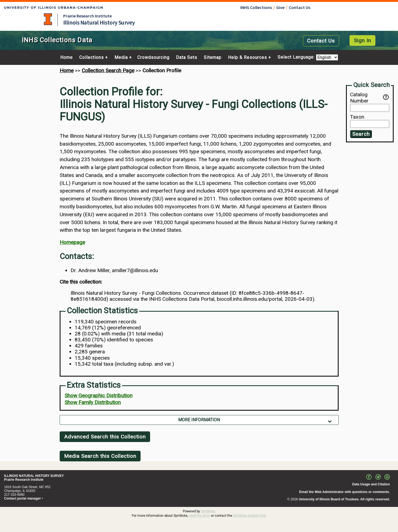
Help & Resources (247, 58)
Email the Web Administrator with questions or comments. (344, 492)
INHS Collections (256, 7)
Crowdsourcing (153, 58)
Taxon (357, 117)
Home (66, 58)
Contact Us (300, 7)
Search (361, 134)
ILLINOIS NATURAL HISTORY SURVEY (34, 476)
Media (121, 58)
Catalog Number (366, 98)
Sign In (362, 40)
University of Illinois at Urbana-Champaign (48, 19)
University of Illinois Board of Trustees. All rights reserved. (344, 499)
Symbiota (208, 511)
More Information (199, 420)
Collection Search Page (108, 70)
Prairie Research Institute (87, 16)
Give (280, 7)
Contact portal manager (22, 498)
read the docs (200, 516)
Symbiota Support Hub (249, 516)
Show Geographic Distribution (98, 396)
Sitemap (213, 58)
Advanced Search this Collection (105, 437)
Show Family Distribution (93, 402)
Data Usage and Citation (371, 484)
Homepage (72, 242)
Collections (92, 58)
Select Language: (297, 57)
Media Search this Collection (100, 456)
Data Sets (187, 58)
